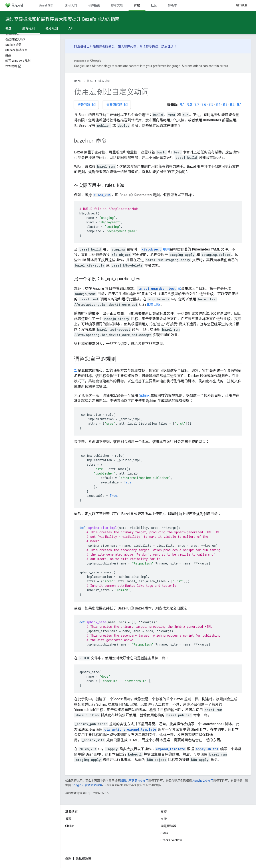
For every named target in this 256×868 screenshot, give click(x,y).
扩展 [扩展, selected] (137, 5)
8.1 (239, 105)
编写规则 (104, 81)
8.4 (218, 105)
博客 (68, 819)
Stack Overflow (171, 840)
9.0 (190, 105)
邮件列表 (130, 46)
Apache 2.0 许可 (203, 781)
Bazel (78, 81)
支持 (164, 819)
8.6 (204, 105)
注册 (171, 46)
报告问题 (87, 104)
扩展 (90, 81)
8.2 (232, 105)
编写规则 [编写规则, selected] (28, 29)
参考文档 (117, 5)
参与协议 (152, 46)
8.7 (197, 105)
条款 (68, 859)
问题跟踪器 (168, 826)
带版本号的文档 (179, 5)
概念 (8, 29)
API (71, 29)
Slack (164, 833)
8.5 (211, 105)
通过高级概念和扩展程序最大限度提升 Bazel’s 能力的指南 (62, 19)
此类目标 (153, 305)
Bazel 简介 (46, 5)
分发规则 (52, 29)
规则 (155, 249)
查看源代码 (117, 104)
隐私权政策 (83, 859)
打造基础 (80, 46)
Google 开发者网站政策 (87, 785)
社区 (154, 5)
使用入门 (71, 5)
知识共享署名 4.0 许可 (134, 781)
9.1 (182, 105)
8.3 (225, 105)
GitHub (242, 5)
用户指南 (94, 5)
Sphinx (144, 395)
